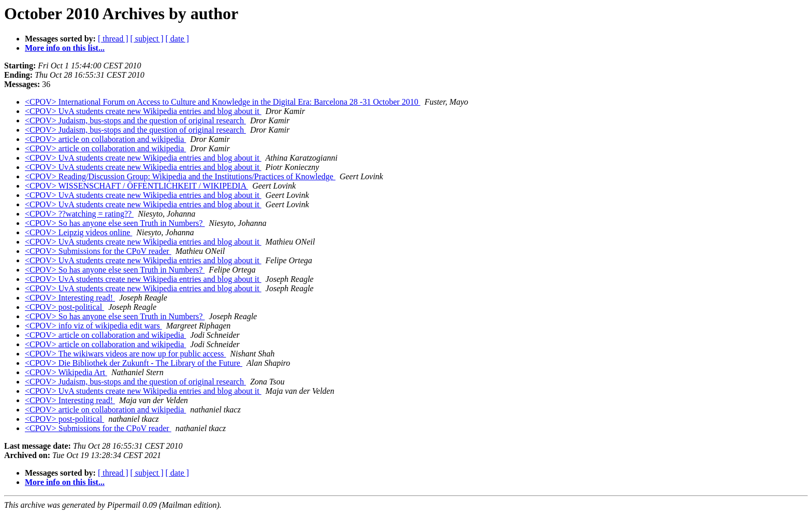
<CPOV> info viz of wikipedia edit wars (93, 326)
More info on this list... (65, 48)
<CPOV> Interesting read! (70, 298)
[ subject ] (147, 39)
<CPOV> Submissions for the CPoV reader (98, 251)
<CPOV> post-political (64, 307)
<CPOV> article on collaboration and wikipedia (105, 139)
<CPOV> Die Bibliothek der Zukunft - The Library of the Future (134, 363)
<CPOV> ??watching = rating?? (79, 214)
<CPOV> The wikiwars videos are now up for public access (125, 354)
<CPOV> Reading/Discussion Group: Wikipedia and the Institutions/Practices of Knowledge (180, 176)
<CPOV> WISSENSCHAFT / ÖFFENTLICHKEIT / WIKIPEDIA (136, 186)
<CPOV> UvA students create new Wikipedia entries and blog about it (143, 111)
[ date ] (177, 39)
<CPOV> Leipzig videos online (78, 232)
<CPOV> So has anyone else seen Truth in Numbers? (115, 223)
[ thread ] (113, 39)
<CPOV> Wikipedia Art (66, 372)
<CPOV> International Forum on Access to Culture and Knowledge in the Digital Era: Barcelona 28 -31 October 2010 (223, 102)
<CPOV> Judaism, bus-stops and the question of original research (135, 120)
